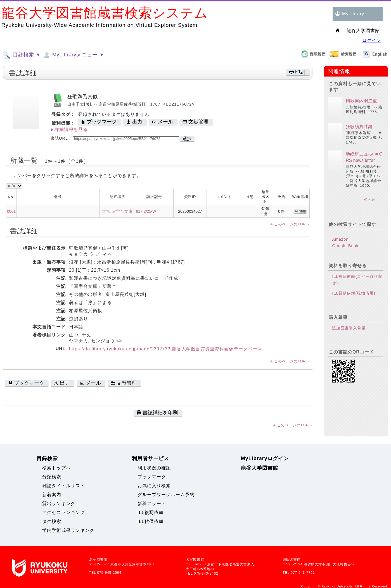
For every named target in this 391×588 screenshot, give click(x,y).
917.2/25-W (146, 211)
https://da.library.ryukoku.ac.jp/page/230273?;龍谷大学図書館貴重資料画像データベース (166, 349)
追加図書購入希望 (349, 328)
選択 (187, 139)
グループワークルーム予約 (166, 495)
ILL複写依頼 (151, 512)
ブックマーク (152, 477)
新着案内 (52, 495)
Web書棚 (300, 211)
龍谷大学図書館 (260, 468)
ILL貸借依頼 (151, 521)
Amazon (340, 239)
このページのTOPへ (292, 224)
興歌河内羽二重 (361, 101)
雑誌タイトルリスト (64, 486)
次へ (368, 199)
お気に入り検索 (154, 486)
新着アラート (152, 504)
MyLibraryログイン (265, 458)
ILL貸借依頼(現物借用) (354, 293)
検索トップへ (56, 468)
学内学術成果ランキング (68, 530)
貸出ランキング (59, 504)
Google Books (346, 246)
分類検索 (52, 477)
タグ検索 (52, 521)
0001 (11, 211)
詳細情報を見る (71, 129)
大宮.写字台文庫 (117, 211)
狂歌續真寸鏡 (359, 127)
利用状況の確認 (154, 468)
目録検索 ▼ (22, 55)
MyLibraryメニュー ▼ (73, 55)
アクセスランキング (64, 512)
